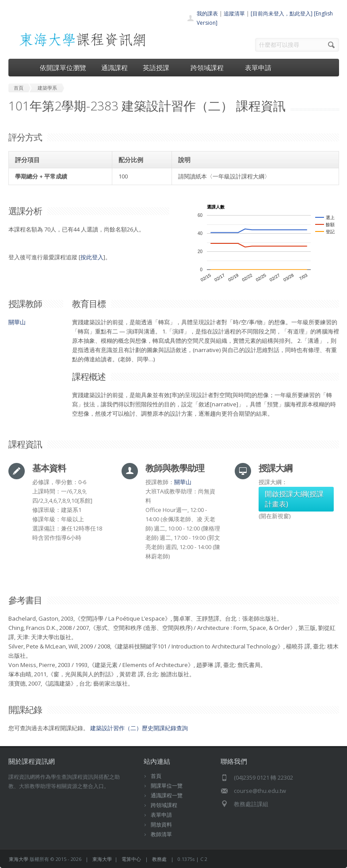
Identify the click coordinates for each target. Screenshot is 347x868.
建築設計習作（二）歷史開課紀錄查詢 (139, 728)
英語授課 (159, 68)
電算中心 (131, 859)
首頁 (156, 776)
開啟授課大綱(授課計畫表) (294, 499)
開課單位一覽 (167, 786)
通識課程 (114, 68)
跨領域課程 (210, 68)
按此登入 (92, 257)
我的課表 (207, 13)
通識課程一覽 (167, 795)
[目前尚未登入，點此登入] (282, 13)
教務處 (159, 859)
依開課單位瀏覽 (63, 68)
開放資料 (161, 824)
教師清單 (161, 834)
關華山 (17, 322)
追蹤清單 (234, 13)
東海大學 (19, 859)
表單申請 (258, 68)
